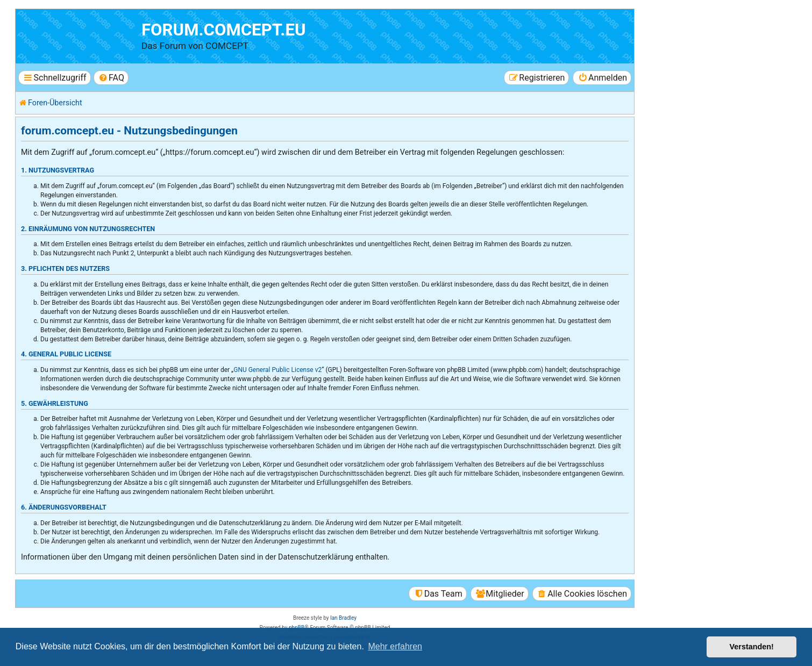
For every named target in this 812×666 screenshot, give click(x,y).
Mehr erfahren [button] (395, 646)
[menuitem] (111, 78)
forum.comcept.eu (224, 30)
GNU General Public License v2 (277, 370)
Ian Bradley (343, 618)
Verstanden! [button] (752, 647)
